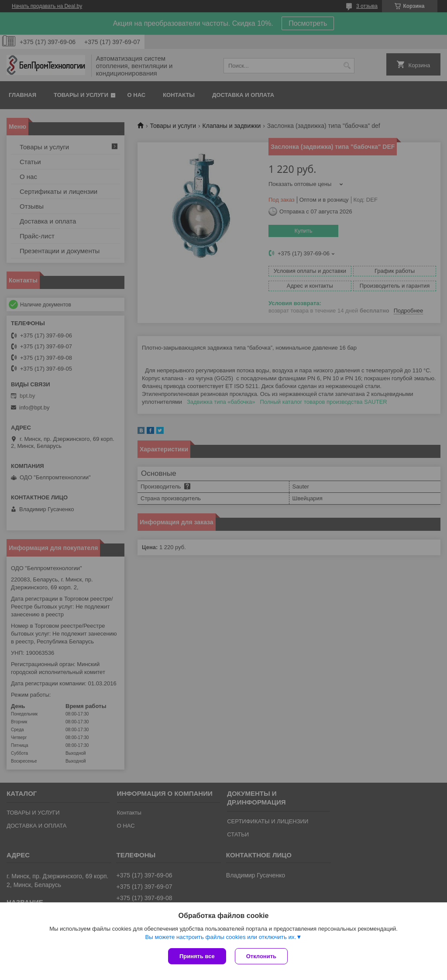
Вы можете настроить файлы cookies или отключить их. (220, 937)
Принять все (197, 956)
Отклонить (261, 956)
